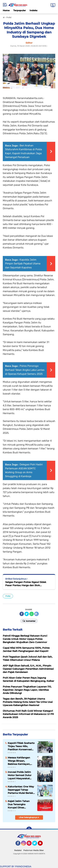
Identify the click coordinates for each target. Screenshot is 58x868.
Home (6, 10)
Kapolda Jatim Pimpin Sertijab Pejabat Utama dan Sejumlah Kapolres (23, 264)
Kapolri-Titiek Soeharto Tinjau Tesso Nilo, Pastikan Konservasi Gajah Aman (21, 746)
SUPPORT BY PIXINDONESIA (16, 866)
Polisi (8, 596)
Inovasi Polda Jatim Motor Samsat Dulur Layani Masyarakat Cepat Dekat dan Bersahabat (20, 775)
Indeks (33, 10)
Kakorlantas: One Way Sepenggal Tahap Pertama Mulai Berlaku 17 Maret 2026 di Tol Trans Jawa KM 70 (21, 790)
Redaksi (18, 850)
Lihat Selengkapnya (29, 817)
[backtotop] (29, 829)
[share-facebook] (22, 614)
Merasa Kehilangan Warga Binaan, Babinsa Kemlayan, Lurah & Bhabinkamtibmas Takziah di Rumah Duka (19, 761)
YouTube (42, 845)
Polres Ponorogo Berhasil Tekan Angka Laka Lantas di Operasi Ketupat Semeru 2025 (25, 370)
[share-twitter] (27, 614)
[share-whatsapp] (32, 614)
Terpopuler (20, 10)
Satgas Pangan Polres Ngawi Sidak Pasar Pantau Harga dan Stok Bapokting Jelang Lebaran (26, 584)
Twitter (36, 845)
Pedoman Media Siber (34, 850)
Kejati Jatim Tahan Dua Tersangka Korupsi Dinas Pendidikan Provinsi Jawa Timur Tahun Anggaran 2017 (20, 804)
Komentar (29, 621)
